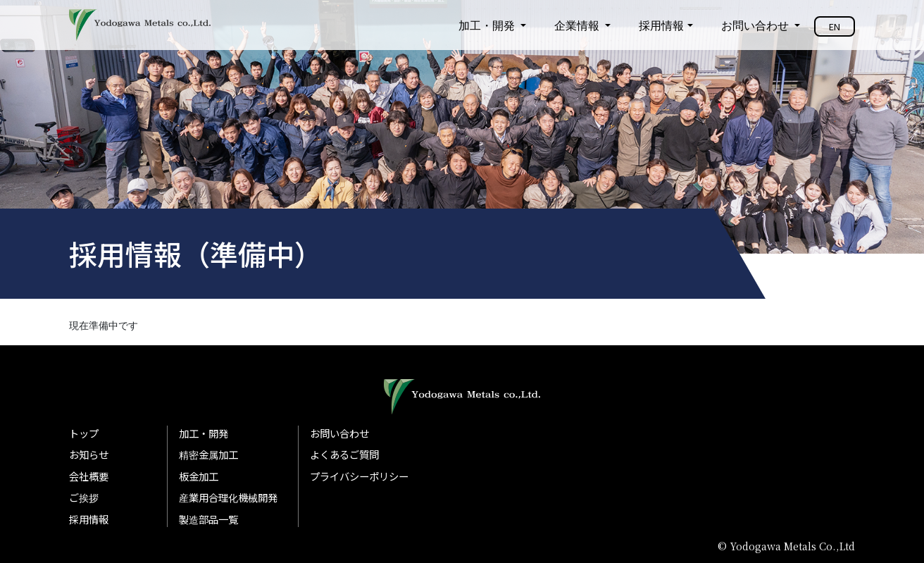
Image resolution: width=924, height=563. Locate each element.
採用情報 (661, 25)
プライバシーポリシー (359, 476)
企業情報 (578, 25)
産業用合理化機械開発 (228, 497)
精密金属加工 (208, 454)
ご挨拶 (84, 497)
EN (835, 26)
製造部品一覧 (208, 519)
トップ (84, 433)
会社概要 (89, 476)
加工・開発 (488, 25)
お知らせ (89, 454)
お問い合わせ (756, 25)
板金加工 (199, 476)
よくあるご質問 (344, 454)
